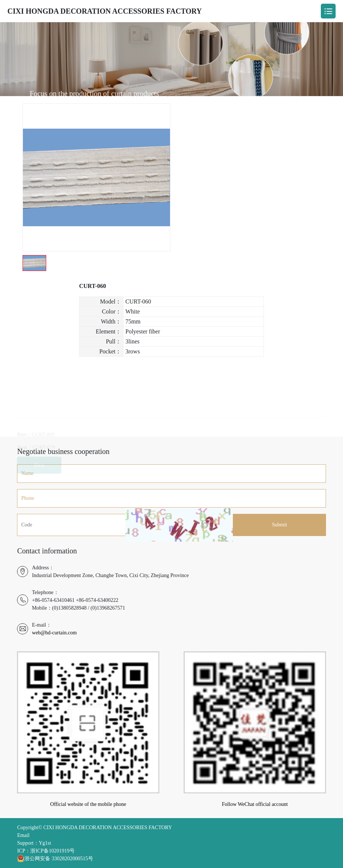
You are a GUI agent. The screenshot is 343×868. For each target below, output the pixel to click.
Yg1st (45, 843)
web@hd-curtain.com (54, 633)
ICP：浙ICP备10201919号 (46, 851)
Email (23, 835)
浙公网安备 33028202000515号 (55, 858)
